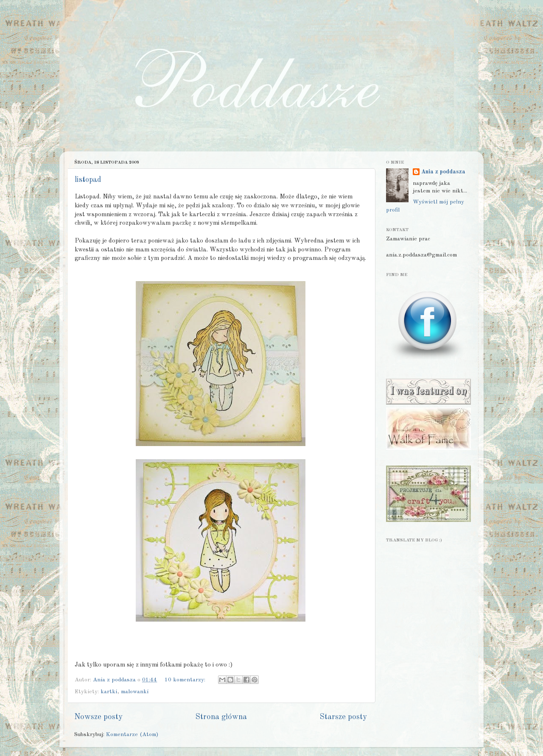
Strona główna (221, 717)
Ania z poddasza (443, 172)
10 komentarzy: (186, 680)
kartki (109, 692)
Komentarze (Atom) (132, 735)
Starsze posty (343, 717)
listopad (88, 180)
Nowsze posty (98, 717)
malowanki (135, 692)
